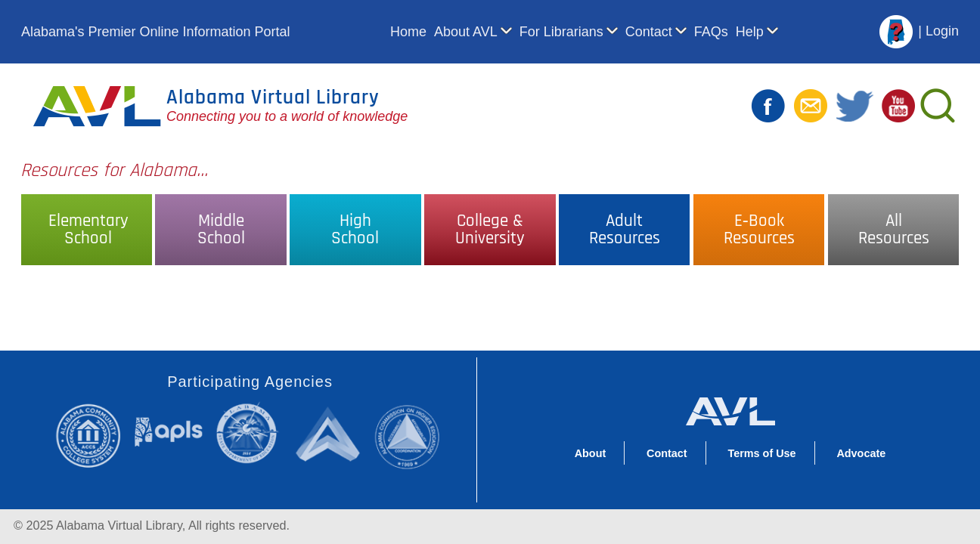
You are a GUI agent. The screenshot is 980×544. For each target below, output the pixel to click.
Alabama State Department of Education (250, 433)
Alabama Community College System (94, 436)
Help (750, 32)
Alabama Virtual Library (273, 97)
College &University (490, 230)
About (591, 453)
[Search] (937, 106)
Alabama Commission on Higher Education (412, 436)
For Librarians (561, 32)
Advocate (861, 453)
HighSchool (355, 230)
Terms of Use (761, 453)
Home (408, 32)
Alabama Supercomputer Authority (330, 433)
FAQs (711, 32)
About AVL (466, 32)
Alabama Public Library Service (169, 431)
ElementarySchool (88, 230)
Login (942, 31)
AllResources (894, 230)
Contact (649, 32)
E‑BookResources (759, 230)
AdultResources (625, 230)
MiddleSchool (221, 230)
